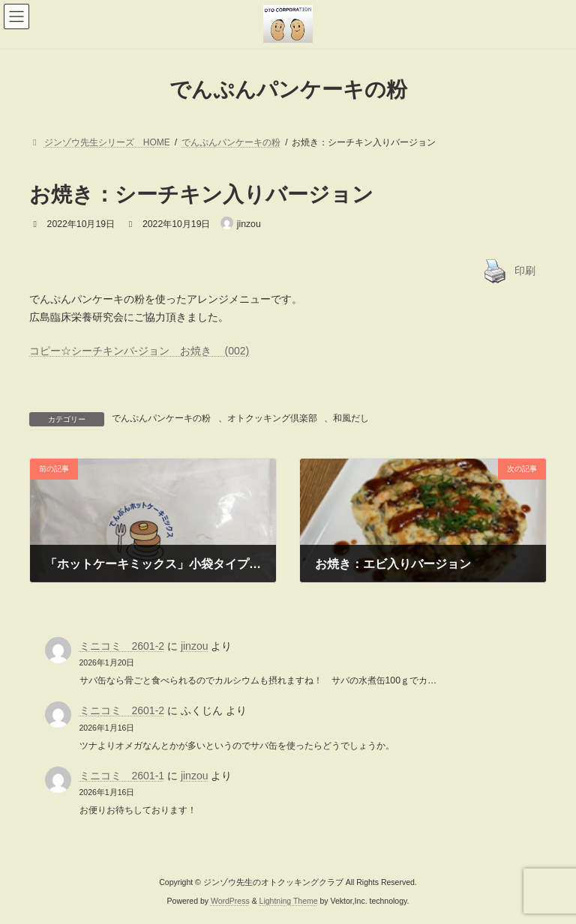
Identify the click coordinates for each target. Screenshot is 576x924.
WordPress (230, 901)
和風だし (351, 418)
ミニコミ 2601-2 (122, 646)
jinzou (195, 646)
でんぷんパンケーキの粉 (161, 418)
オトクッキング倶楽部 (272, 418)
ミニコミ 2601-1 (122, 776)
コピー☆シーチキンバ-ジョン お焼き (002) (139, 351)
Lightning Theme (289, 901)
